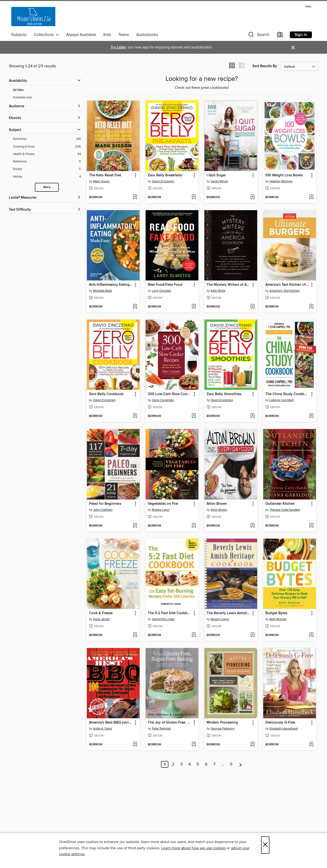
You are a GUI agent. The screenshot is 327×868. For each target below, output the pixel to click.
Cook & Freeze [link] (101, 613)
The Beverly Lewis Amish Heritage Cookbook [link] (229, 613)
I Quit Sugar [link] (216, 175)
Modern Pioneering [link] (222, 723)
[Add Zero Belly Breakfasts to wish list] (194, 197)
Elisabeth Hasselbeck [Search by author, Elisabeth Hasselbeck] (284, 729)
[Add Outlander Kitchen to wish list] (311, 526)
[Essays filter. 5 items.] (47, 169)
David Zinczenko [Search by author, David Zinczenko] (163, 181)
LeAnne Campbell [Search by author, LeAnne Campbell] (282, 400)
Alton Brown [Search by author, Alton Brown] (219, 510)
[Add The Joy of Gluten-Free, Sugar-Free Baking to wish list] (194, 745)
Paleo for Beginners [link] (105, 504)
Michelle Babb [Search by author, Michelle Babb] (103, 291)
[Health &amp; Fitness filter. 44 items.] (47, 154)
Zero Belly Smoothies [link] (224, 394)
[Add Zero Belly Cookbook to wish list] (135, 416)
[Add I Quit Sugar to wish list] (253, 197)
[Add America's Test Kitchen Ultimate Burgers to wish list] (311, 307)
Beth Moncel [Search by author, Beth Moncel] (278, 619)
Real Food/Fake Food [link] (165, 285)
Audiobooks (147, 35)
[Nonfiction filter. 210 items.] (47, 139)
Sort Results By (265, 66)
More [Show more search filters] (47, 187)
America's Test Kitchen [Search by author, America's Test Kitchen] (285, 291)
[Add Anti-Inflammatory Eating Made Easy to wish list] (135, 307)
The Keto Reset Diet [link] (105, 175)
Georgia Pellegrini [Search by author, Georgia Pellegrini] (223, 729)
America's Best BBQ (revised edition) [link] (111, 723)
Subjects (19, 35)
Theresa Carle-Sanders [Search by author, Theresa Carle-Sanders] (285, 510)
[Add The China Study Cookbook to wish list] (311, 416)
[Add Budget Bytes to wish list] (311, 635)
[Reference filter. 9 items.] (47, 162)
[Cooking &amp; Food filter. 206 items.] (47, 147)
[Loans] (280, 36)
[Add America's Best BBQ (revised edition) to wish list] (135, 745)
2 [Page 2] (173, 764)
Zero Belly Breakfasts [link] (165, 175)
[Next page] (241, 764)
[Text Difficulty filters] (45, 210)
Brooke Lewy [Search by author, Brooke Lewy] (161, 510)
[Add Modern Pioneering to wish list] (253, 745)
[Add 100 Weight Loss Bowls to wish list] (311, 197)
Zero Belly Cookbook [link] (106, 394)
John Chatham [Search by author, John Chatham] (103, 510)
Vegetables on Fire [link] (163, 504)
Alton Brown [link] (217, 504)
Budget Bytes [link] (276, 613)
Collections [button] (46, 35)
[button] (258, 36)
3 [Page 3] (181, 764)
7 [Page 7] (214, 764)
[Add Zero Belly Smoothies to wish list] (253, 416)
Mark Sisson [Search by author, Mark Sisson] (101, 181)
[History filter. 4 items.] (47, 177)
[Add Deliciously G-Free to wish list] (311, 745)
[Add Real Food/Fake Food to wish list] (194, 307)
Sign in (301, 35)
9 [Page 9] (231, 764)
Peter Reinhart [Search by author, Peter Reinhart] (161, 729)
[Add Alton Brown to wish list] (253, 526)
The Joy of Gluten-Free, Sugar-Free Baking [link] (170, 723)
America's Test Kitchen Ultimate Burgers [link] (287, 285)
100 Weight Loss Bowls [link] (284, 175)
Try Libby (118, 47)
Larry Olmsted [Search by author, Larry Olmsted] (161, 291)
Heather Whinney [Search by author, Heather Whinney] (281, 181)
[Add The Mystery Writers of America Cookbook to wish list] (253, 307)
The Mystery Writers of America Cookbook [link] (229, 285)
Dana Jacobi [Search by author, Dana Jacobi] (101, 619)
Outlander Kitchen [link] (280, 504)
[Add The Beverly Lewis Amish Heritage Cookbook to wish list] (253, 635)
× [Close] (265, 845)
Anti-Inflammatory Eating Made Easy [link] (111, 285)
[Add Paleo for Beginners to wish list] (135, 526)
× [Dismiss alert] (293, 48)
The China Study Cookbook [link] (287, 394)
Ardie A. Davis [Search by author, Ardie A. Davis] (103, 729)
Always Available (81, 35)
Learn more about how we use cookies (193, 848)
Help (308, 7)
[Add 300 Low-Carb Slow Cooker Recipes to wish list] (194, 416)
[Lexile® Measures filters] (45, 198)
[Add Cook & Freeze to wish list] (135, 635)
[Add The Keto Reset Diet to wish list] (135, 197)
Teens (124, 35)
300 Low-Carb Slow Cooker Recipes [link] (170, 394)
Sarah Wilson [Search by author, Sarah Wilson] (219, 181)
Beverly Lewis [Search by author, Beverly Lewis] (220, 619)
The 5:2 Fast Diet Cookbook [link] (170, 613)
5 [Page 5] (198, 764)
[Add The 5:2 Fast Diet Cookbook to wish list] (194, 635)
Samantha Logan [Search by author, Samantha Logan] (163, 619)
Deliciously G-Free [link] (280, 723)
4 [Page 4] (190, 764)
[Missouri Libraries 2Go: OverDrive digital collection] (33, 17)
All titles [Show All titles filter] (18, 90)
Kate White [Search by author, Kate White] (218, 291)
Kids (107, 35)
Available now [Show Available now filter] (22, 97)
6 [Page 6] (206, 764)
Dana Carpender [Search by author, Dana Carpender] (163, 400)
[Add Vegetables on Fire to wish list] (194, 526)
